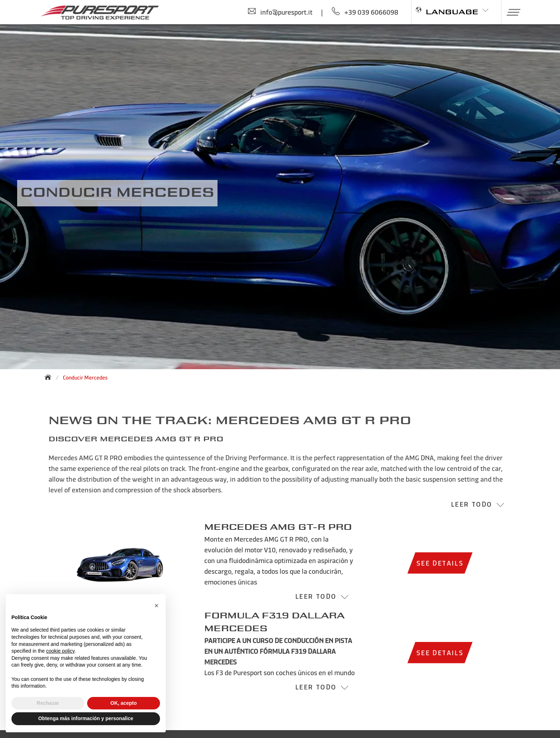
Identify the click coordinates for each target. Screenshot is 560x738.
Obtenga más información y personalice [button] (86, 718)
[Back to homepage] (50, 377)
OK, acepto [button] (124, 703)
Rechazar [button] (48, 703)
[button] (511, 12)
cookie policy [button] (60, 651)
